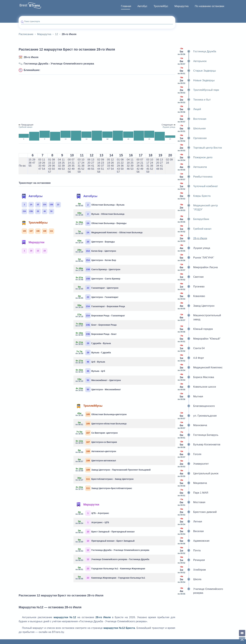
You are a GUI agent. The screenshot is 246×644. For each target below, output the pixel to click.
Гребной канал (195, 229)
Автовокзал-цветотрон (96, 451)
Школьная (192, 129)
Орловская (192, 138)
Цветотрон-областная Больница (101, 424)
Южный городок (195, 329)
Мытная (190, 397)
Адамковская (194, 541)
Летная (190, 522)
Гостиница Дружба (197, 52)
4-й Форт (191, 358)
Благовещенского (196, 406)
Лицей (189, 109)
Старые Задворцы (197, 71)
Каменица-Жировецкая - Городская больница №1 (110, 578)
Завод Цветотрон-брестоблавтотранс (104, 488)
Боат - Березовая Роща (96, 325)
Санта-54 (191, 348)
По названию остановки (210, 6)
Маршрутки (33, 242)
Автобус (142, 6)
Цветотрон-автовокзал (96, 460)
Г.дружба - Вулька (93, 343)
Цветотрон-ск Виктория (96, 442)
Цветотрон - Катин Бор (96, 260)
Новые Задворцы (196, 80)
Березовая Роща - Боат (96, 334)
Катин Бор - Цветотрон (96, 251)
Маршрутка (182, 6)
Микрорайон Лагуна (198, 267)
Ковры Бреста (194, 196)
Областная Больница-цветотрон (101, 414)
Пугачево (191, 287)
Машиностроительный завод (199, 317)
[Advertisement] (97, 99)
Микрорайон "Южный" (199, 339)
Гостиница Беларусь (198, 435)
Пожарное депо (195, 157)
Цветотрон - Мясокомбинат (98, 389)
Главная (126, 6)
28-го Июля (31, 57)
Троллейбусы (35, 223)
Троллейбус (161, 6)
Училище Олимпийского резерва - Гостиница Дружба (112, 559)
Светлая (191, 277)
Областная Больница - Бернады (101, 223)
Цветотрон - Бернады (95, 242)
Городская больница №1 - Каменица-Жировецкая (110, 568)
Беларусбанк (193, 219)
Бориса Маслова (196, 377)
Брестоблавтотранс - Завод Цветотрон (105, 479)
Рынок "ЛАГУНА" (196, 258)
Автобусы (32, 196)
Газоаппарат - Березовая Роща (100, 306)
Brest (23, 5)
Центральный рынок (198, 474)
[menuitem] (126, 6)
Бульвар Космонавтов (199, 445)
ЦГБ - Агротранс (92, 513)
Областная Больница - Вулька (100, 205)
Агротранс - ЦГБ (92, 522)
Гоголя (190, 454)
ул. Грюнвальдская (197, 416)
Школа (190, 579)
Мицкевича (192, 483)
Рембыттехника (195, 177)
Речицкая (191, 560)
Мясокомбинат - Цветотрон (98, 380)
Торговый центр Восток (200, 148)
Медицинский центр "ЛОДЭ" (198, 207)
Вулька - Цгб (90, 371)
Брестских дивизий (197, 512)
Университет (193, 464)
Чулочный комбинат (198, 186)
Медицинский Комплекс (200, 368)
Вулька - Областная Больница (100, 214)
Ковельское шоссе (197, 387)
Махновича (192, 425)
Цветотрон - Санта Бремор (98, 279)
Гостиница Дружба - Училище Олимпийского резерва (59, 64)
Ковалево (191, 296)
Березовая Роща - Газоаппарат (100, 316)
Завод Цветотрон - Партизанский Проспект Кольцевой (113, 470)
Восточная (192, 119)
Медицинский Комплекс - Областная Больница (109, 232)
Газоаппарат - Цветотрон (97, 288)
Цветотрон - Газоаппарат (97, 297)
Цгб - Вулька (90, 362)
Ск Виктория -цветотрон (97, 433)
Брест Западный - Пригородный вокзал (105, 532)
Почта (189, 551)
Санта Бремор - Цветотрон (98, 269)
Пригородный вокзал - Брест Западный (105, 541)
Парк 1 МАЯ (193, 493)
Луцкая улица (194, 248)
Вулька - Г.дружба (93, 352)
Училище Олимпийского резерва (200, 591)
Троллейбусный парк (198, 90)
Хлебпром (192, 570)
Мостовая (191, 502)
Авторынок (192, 61)
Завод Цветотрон (196, 306)
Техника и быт (194, 100)
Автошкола (192, 167)
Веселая (191, 531)
